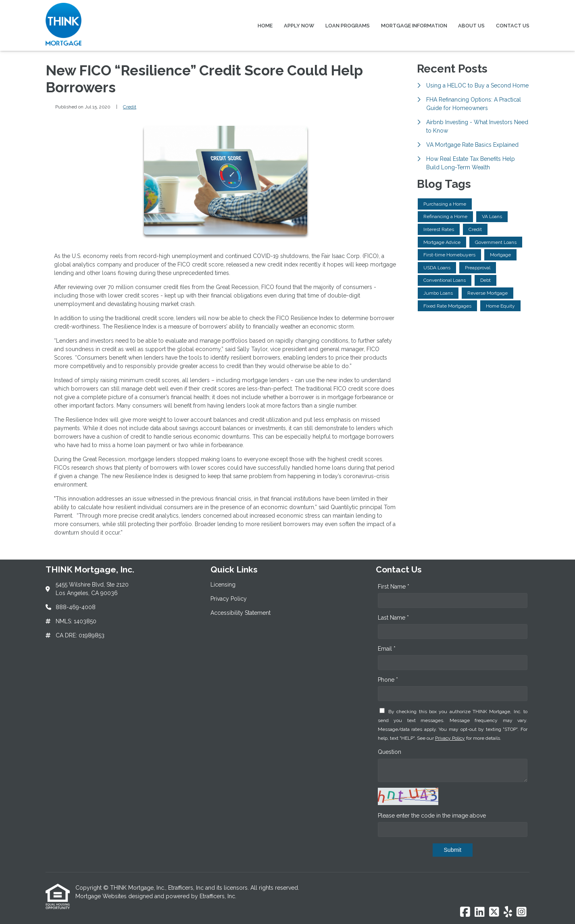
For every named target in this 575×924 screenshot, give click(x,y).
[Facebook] (465, 912)
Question (390, 752)
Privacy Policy (450, 738)
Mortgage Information (414, 26)
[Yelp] (508, 912)
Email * (387, 649)
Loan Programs (348, 26)
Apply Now (299, 26)
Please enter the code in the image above (432, 816)
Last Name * (393, 618)
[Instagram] (522, 912)
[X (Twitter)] (494, 912)
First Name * (394, 587)
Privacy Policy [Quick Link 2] (229, 599)
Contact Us (513, 26)
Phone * (388, 680)
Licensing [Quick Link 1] (223, 585)
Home (265, 26)
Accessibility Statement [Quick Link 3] (241, 613)
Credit (130, 107)
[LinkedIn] (480, 912)
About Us (471, 26)
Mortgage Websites (102, 896)
